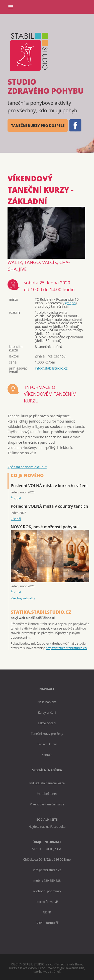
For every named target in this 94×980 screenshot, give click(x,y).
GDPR (47, 912)
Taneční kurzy (47, 744)
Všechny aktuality (23, 598)
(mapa (70, 303)
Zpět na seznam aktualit (27, 467)
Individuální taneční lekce (47, 783)
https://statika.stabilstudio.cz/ (67, 648)
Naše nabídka (47, 702)
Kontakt (47, 755)
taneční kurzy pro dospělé (38, 125)
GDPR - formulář (47, 923)
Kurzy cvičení (47, 713)
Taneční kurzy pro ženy (47, 734)
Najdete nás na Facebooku (47, 827)
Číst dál (16, 498)
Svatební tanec (47, 794)
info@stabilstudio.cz (51, 368)
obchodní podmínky (47, 891)
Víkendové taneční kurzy (47, 804)
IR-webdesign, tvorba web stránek (59, 970)
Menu (12, 9)
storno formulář (47, 902)
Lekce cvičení (47, 723)
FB (75, 125)
